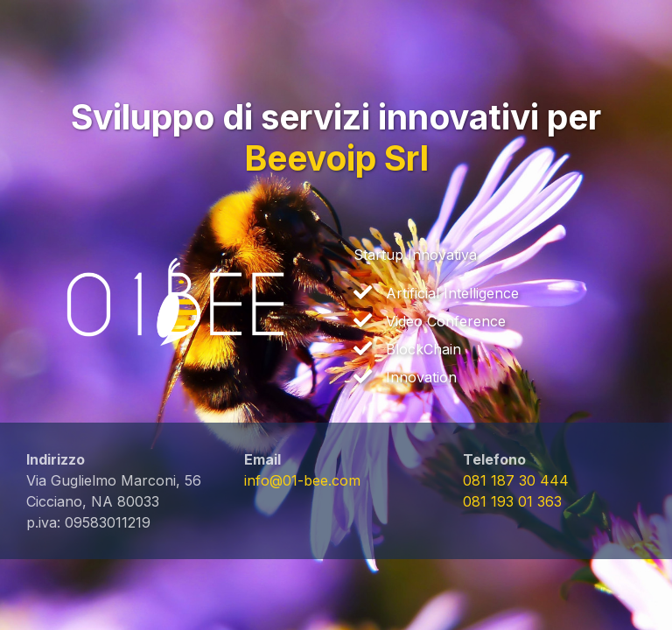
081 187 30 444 (516, 480)
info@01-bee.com (302, 480)
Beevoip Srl (336, 158)
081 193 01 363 (512, 501)
